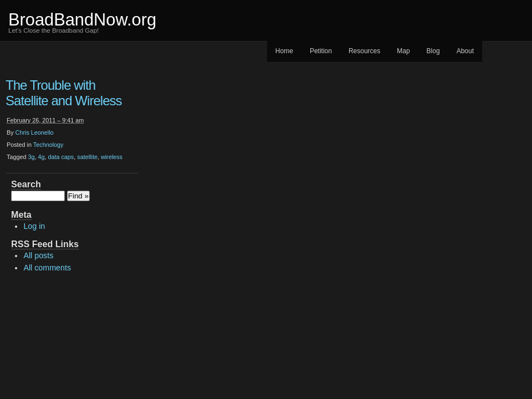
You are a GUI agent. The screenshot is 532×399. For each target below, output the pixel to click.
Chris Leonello (35, 132)
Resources (364, 51)
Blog (433, 51)
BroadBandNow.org (82, 20)
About (465, 51)
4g (41, 157)
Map (403, 51)
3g (31, 157)
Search (26, 184)
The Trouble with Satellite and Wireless (64, 93)
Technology (48, 145)
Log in (34, 226)
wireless (112, 157)
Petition (321, 51)
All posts (38, 255)
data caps (61, 157)
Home (284, 51)
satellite (87, 157)
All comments (47, 268)
